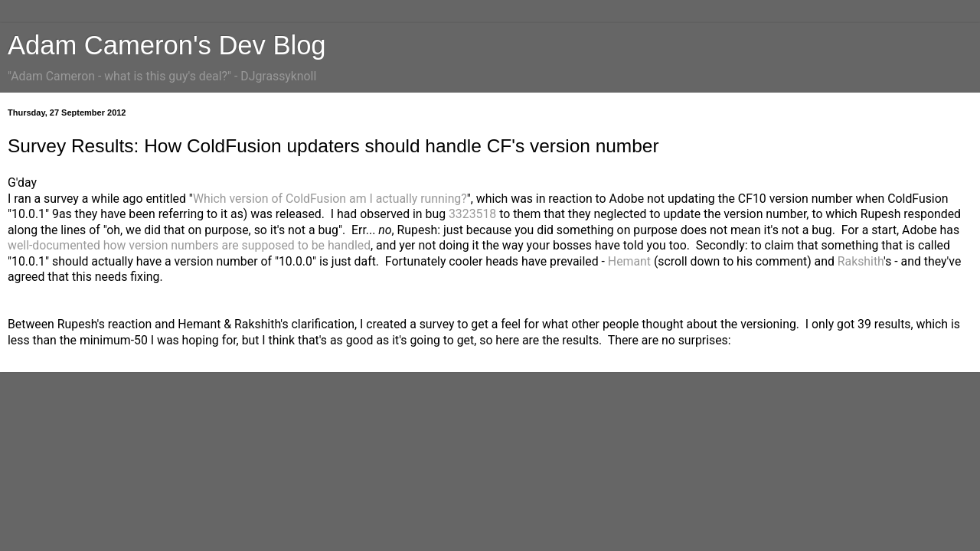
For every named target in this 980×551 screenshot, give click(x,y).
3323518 (472, 214)
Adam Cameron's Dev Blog (167, 45)
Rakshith (861, 261)
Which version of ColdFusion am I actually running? (330, 199)
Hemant (629, 261)
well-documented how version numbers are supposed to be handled (189, 245)
